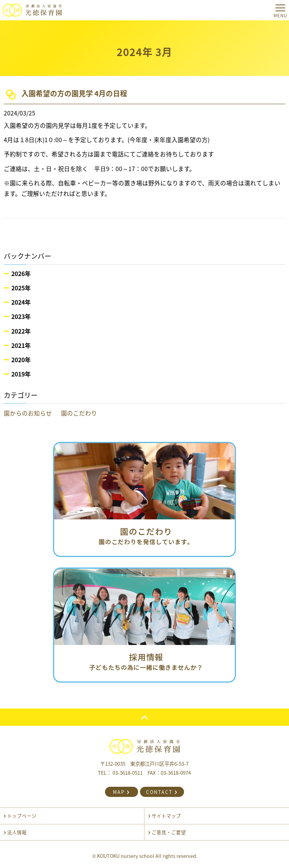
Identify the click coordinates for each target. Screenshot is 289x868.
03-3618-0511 (128, 773)
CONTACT (162, 792)
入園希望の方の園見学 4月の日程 (74, 93)
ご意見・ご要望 (167, 832)
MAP (122, 792)
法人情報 (15, 832)
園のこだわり (79, 413)
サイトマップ (165, 816)
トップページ (20, 816)
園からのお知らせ (28, 413)
